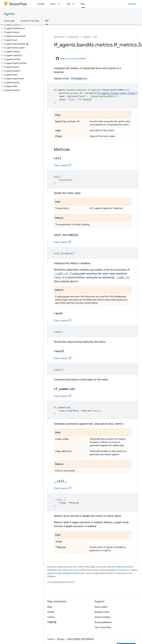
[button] (21, 25)
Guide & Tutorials (30, 21)
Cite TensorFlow (103, 627)
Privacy (61, 639)
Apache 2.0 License (117, 570)
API (68, 4)
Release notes (102, 612)
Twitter (51, 617)
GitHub (132, 4)
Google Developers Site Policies (69, 573)
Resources (74, 37)
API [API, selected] (47, 21)
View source (61, 165)
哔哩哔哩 (52, 622)
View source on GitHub (71, 59)
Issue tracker (101, 607)
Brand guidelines (103, 622)
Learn (53, 4)
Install (41, 4)
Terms (51, 639)
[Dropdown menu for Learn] (60, 4)
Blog (50, 607)
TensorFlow (59, 37)
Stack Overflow (102, 617)
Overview (9, 21)
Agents (9, 14)
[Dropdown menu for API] (74, 4)
